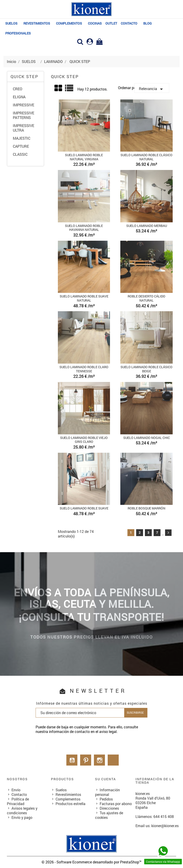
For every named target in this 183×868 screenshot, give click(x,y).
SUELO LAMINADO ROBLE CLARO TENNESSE (84, 369)
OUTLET (111, 23)
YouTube (72, 760)
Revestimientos (68, 794)
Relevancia (152, 89)
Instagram (99, 760)
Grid (59, 88)
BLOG (148, 23)
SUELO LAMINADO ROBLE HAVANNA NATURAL (84, 228)
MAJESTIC (22, 138)
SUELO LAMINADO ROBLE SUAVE (84, 508)
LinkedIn (113, 760)
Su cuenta (106, 779)
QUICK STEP (24, 76)
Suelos (61, 790)
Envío (16, 790)
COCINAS (95, 23)
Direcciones (109, 808)
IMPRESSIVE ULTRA (24, 128)
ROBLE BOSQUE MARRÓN (146, 508)
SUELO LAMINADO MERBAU (147, 226)
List (69, 90)
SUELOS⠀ (13, 23)
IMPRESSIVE (24, 105)
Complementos (68, 799)
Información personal (107, 792)
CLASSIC (20, 154)
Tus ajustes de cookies (109, 815)
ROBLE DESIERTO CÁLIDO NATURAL (146, 298)
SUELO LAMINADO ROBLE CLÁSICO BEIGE (146, 369)
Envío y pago (22, 817)
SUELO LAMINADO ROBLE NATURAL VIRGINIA (84, 157)
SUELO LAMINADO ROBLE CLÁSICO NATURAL (146, 157)
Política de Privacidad (18, 801)
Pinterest (86, 760)
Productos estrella (70, 804)
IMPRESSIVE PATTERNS (24, 115)
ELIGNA (19, 97)
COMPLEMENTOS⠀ (70, 23)
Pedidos (106, 799)
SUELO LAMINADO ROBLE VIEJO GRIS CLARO (84, 440)
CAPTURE (21, 146)
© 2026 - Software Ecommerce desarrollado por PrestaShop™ (91, 862)
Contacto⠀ (130, 23)
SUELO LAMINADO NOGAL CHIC (147, 438)
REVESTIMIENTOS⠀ (38, 23)
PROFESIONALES (18, 33)
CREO (18, 89)
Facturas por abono (116, 804)
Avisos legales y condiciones (22, 810)
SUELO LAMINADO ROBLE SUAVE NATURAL (84, 298)
